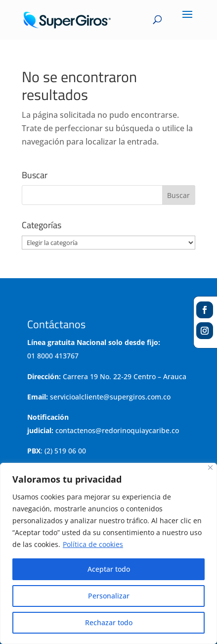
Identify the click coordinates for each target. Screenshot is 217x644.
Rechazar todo (109, 622)
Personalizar (109, 596)
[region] (108, 553)
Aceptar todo (109, 569)
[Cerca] (210, 468)
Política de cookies (93, 544)
